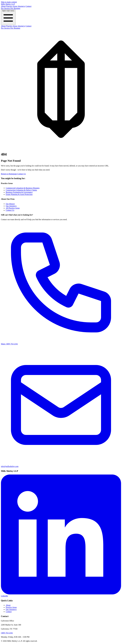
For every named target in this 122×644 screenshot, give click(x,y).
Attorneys (21, 6)
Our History (10, 204)
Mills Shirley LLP (8, 4)
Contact (28, 6)
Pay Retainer (15, 8)
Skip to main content (9, 2)
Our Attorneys (11, 206)
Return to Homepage (9, 174)
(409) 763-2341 (7, 633)
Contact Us (22, 174)
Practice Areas (12, 6)
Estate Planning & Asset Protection (19, 194)
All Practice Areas (13, 208)
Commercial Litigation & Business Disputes (23, 188)
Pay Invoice (6, 8)
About (3, 6)
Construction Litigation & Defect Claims (21, 190)
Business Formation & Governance (19, 192)
